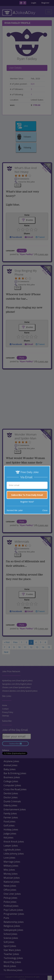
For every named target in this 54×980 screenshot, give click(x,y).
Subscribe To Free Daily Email (27, 495)
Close (45, 510)
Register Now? (27, 502)
